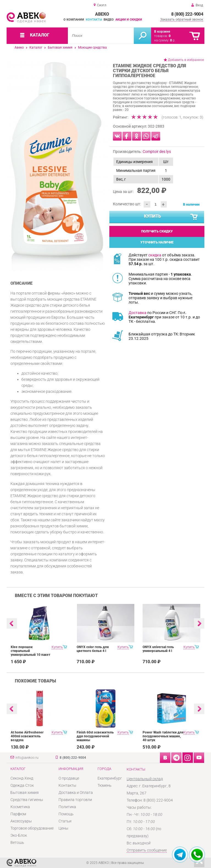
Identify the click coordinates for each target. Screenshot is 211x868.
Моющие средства (92, 47)
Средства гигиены (27, 800)
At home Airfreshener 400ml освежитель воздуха (27, 736)
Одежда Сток (22, 785)
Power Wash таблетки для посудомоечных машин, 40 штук (163, 736)
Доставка (138, 313)
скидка (155, 255)
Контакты (94, 20)
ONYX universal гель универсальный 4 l (158, 649)
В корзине (162, 32)
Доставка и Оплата (76, 793)
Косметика (20, 807)
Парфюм (18, 814)
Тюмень (105, 785)
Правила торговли (75, 800)
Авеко (19, 47)
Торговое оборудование (32, 828)
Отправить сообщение (147, 850)
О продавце (69, 778)
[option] (58, 164)
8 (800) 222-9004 (187, 14)
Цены (63, 828)
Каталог (36, 47)
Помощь (66, 814)
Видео (109, 20)
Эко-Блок (19, 835)
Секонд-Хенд (22, 778)
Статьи (65, 821)
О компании (74, 20)
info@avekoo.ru (27, 758)
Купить (171, 217)
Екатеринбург (110, 778)
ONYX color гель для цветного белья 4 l (93, 649)
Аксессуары (21, 821)
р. (173, 40)
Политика (67, 807)
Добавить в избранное (186, 60)
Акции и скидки (129, 20)
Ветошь (17, 842)
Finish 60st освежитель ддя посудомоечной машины (95, 736)
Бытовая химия (60, 47)
